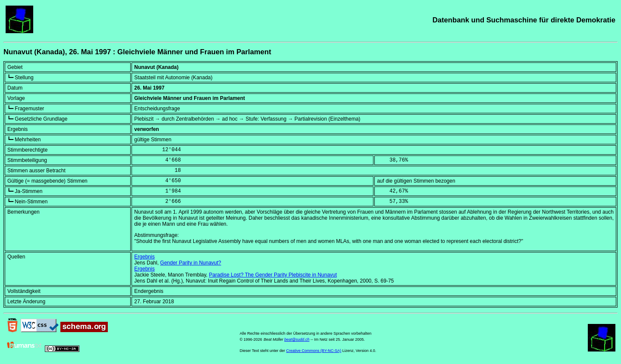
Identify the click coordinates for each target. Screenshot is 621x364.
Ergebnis (144, 257)
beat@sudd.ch (297, 339)
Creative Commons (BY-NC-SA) (314, 351)
